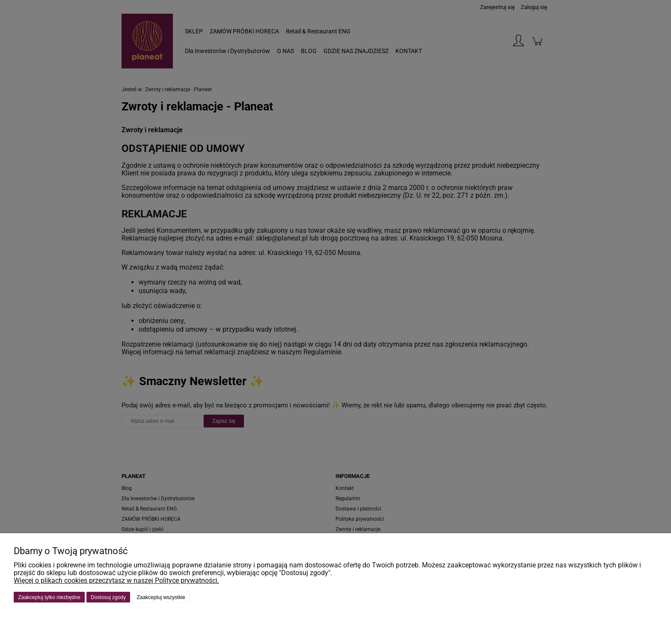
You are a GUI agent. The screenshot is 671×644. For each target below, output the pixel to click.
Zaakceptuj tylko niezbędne (49, 597)
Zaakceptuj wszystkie (161, 597)
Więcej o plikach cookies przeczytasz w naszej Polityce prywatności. (116, 580)
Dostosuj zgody (108, 597)
